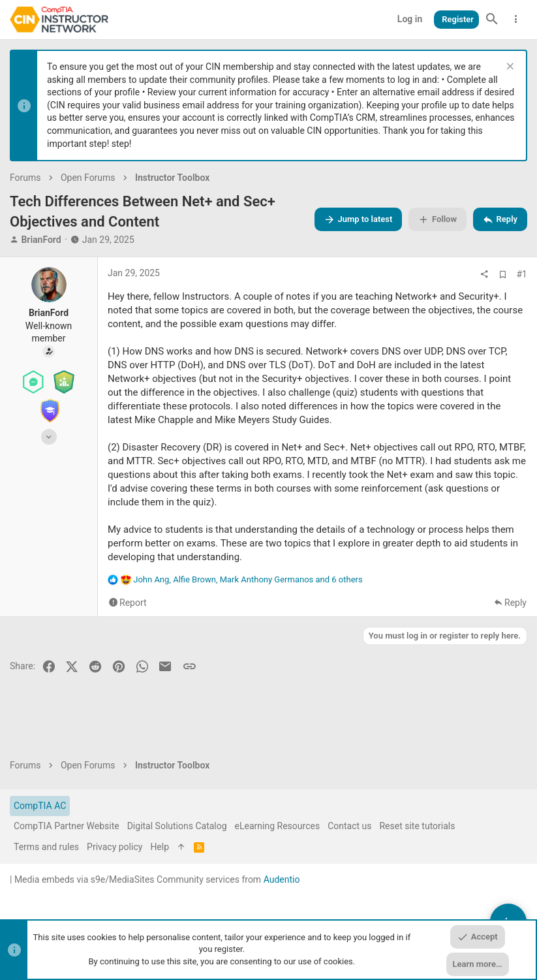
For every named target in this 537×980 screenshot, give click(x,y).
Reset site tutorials (417, 826)
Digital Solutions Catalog (177, 826)
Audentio (282, 879)
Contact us (349, 826)
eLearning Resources (278, 826)
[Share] (484, 274)
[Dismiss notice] (509, 68)
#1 (522, 274)
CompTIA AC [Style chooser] (40, 806)
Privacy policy (115, 847)
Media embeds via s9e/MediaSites (84, 879)
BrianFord (41, 240)
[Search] (492, 20)
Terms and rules (46, 847)
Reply (515, 603)
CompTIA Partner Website (67, 826)
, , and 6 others (248, 579)
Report (133, 603)
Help (160, 847)
